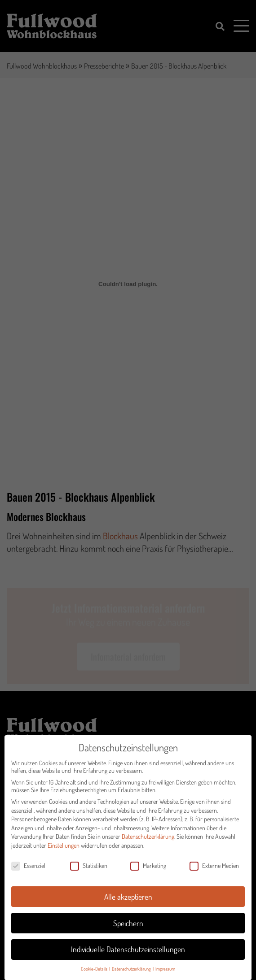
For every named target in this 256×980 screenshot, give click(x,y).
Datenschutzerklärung (148, 843)
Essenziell (29, 871)
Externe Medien (214, 871)
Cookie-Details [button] (95, 975)
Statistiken (89, 871)
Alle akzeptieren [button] (128, 902)
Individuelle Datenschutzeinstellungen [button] (128, 955)
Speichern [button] (128, 929)
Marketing (148, 871)
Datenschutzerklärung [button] (132, 975)
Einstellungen (64, 851)
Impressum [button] (165, 975)
